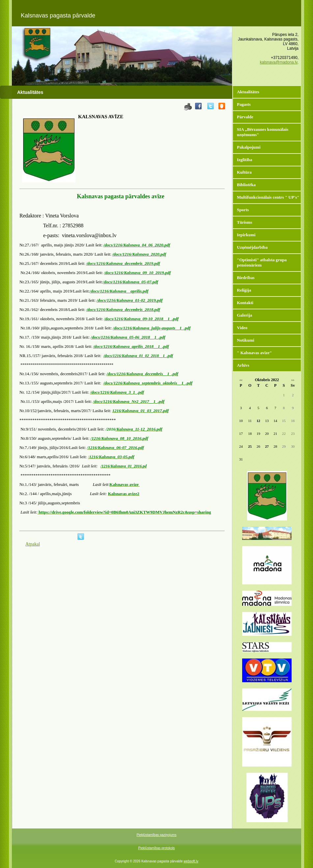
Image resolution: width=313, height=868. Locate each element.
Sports (243, 210)
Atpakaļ (33, 544)
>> (293, 380)
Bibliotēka (246, 185)
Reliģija (244, 290)
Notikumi (246, 340)
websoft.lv (191, 861)
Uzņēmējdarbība (252, 247)
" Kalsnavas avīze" (254, 353)
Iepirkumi (246, 235)
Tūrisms (244, 222)
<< (241, 380)
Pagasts (244, 104)
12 (258, 421)
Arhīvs (243, 365)
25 (250, 446)
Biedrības (246, 278)
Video (242, 328)
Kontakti (245, 303)
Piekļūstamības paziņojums (156, 835)
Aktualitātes (248, 92)
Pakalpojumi (249, 147)
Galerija (244, 315)
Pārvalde (245, 117)
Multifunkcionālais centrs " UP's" (268, 197)
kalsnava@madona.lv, (279, 62)
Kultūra (244, 172)
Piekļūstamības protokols (156, 848)
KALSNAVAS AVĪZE (101, 117)
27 (267, 446)
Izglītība (244, 160)
